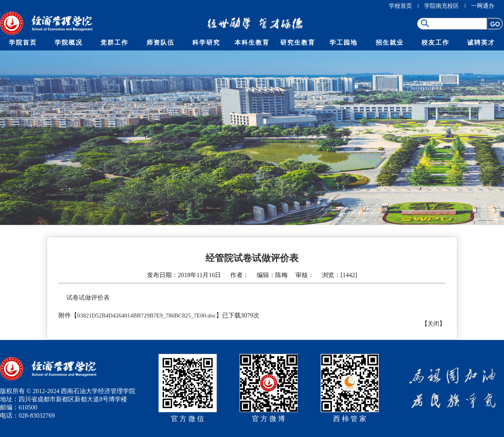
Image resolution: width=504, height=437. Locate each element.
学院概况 (69, 42)
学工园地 (343, 42)
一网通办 (483, 6)
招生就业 (390, 42)
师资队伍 (161, 42)
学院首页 (23, 42)
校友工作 (435, 42)
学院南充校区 (442, 6)
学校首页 (400, 6)
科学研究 (206, 42)
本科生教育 (252, 42)
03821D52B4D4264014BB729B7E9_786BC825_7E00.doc (147, 316)
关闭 (433, 324)
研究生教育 (298, 42)
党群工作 (114, 42)
